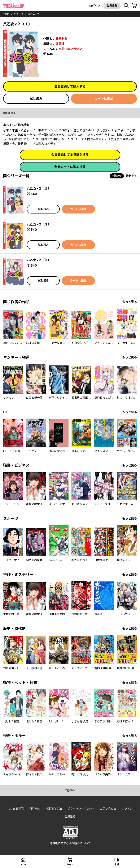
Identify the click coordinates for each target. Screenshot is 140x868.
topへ (70, 791)
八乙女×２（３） (39, 260)
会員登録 (112, 5)
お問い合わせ (108, 809)
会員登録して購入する (70, 86)
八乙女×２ (34, 14)
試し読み (36, 99)
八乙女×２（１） (39, 188)
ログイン (95, 5)
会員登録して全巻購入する (70, 155)
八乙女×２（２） (39, 224)
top (6, 14)
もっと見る (130, 302)
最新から (131, 176)
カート (70, 864)
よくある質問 (16, 809)
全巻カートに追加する (70, 167)
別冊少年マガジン (70, 49)
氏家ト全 (61, 39)
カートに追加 (104, 99)
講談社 (60, 44)
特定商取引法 (54, 809)
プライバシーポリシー (81, 809)
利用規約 (35, 809)
